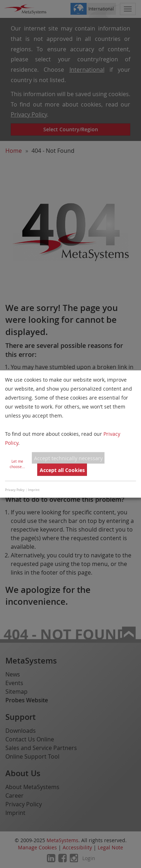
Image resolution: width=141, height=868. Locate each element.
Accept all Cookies (62, 470)
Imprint (34, 490)
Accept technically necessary (68, 458)
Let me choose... (17, 464)
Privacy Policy (15, 490)
